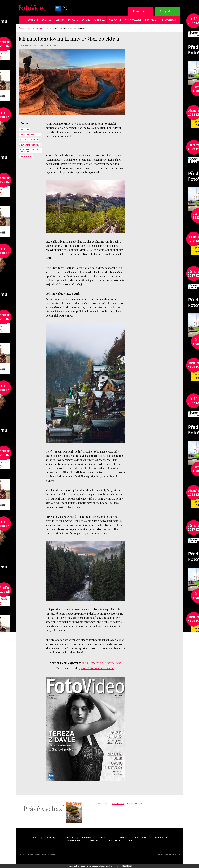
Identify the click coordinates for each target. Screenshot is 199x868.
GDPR (131, 840)
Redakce (54, 45)
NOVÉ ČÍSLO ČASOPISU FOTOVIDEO (29, 150)
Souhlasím (127, 866)
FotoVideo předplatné (30, 135)
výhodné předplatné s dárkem (96, 668)
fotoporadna (26, 157)
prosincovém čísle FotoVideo (101, 663)
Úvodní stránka (25, 28)
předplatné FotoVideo (30, 145)
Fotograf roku (168, 11)
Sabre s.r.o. (176, 855)
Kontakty (151, 20)
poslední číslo (118, 803)
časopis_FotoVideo (29, 140)
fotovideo (25, 129)
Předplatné (115, 20)
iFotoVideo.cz (140, 11)
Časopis (86, 20)
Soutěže (46, 20)
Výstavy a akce (133, 20)
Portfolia (99, 20)
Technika (59, 20)
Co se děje (33, 20)
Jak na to (73, 20)
